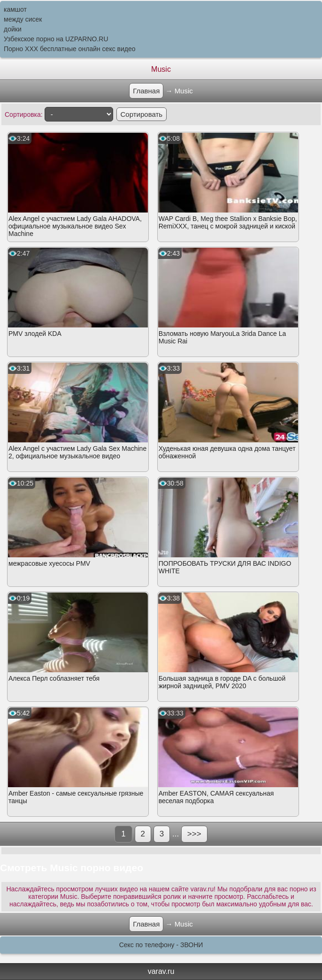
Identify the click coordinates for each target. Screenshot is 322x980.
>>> (194, 834)
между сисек (23, 19)
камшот (15, 9)
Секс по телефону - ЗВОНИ (161, 945)
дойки (13, 29)
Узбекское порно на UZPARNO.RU (56, 39)
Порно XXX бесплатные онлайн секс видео (70, 49)
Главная (146, 91)
